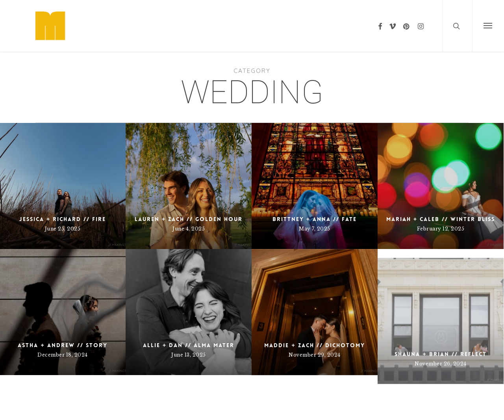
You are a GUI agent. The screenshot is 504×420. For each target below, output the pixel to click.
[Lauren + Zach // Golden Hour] (189, 186)
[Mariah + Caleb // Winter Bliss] (441, 186)
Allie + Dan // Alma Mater (189, 354)
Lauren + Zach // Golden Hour (189, 219)
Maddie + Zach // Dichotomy (314, 370)
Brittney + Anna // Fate (315, 219)
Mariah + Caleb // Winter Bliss (441, 219)
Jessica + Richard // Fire (63, 219)
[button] (488, 26)
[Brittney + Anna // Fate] (315, 186)
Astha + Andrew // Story (62, 346)
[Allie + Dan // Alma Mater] (189, 321)
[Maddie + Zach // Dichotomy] (315, 337)
